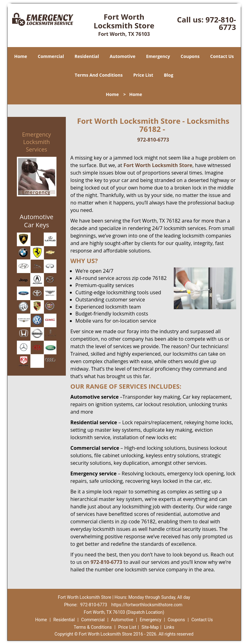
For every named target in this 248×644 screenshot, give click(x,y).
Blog (168, 75)
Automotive (122, 56)
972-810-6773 (221, 23)
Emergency (158, 56)
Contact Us (222, 56)
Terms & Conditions (93, 627)
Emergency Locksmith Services (37, 142)
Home (20, 56)
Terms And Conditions (99, 75)
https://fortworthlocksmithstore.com (147, 605)
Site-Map (150, 627)
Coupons (190, 56)
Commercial (51, 56)
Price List (143, 75)
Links (169, 627)
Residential (87, 56)
